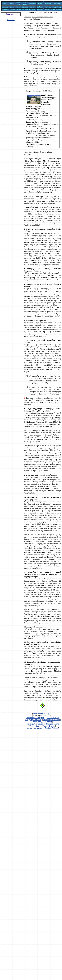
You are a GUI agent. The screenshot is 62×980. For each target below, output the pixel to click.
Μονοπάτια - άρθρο (35, 728)
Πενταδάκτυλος (53, 718)
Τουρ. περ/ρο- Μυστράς (42, 722)
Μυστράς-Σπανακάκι (52, 720)
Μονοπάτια (32, 12)
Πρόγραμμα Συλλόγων (42, 713)
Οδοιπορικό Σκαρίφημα (35, 718)
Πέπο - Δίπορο (49, 726)
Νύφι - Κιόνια (35, 726)
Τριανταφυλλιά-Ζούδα (34, 724)
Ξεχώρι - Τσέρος (51, 728)
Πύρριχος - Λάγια (52, 724)
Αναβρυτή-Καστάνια (33, 720)
